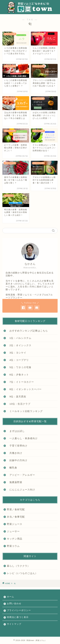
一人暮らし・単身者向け (22, 438)
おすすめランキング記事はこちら (27, 331)
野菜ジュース (15, 524)
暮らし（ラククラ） (18, 566)
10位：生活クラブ (19, 404)
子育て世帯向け (17, 446)
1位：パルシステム (19, 338)
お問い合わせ (14, 604)
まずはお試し (16, 431)
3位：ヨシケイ (17, 353)
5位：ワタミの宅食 (19, 367)
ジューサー (13, 531)
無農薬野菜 (15, 482)
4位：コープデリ (18, 360)
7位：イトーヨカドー (20, 382)
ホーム (10, 597)
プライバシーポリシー (19, 610)
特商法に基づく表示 (18, 617)
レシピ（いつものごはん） (22, 573)
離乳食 (12, 468)
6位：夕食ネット (18, 375)
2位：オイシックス (19, 345)
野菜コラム (13, 546)
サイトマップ (14, 624)
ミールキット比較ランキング (25, 411)
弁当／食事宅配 (16, 517)
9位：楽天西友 (17, 396)
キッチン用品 (15, 539)
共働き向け (15, 453)
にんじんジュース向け (21, 490)
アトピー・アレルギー (21, 475)
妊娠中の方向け (17, 460)
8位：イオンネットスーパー (24, 389)
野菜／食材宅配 (16, 509)
